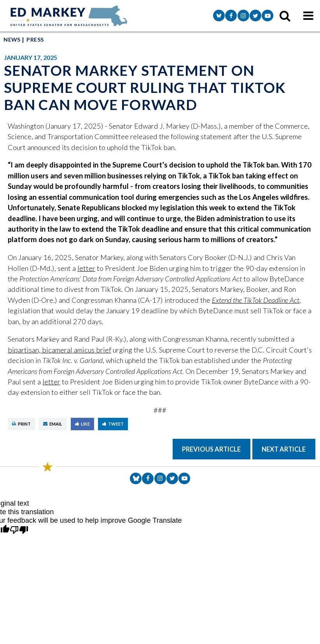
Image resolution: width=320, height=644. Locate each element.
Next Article (284, 449)
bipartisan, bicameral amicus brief (59, 350)
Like (82, 424)
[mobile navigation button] (308, 16)
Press (35, 39)
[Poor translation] (19, 530)
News (12, 39)
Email (53, 424)
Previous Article (211, 449)
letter (86, 268)
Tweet (113, 424)
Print (21, 424)
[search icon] (285, 16)
